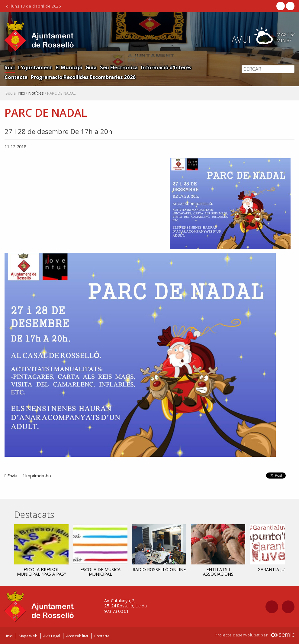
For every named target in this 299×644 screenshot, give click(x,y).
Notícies (36, 93)
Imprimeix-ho (38, 476)
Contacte (102, 636)
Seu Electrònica (119, 67)
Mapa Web (28, 636)
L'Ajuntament (35, 67)
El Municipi (69, 67)
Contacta (16, 77)
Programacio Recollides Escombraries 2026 (83, 77)
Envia (12, 476)
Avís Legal (52, 636)
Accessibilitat (77, 636)
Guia (91, 67)
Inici (10, 67)
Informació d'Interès (166, 67)
